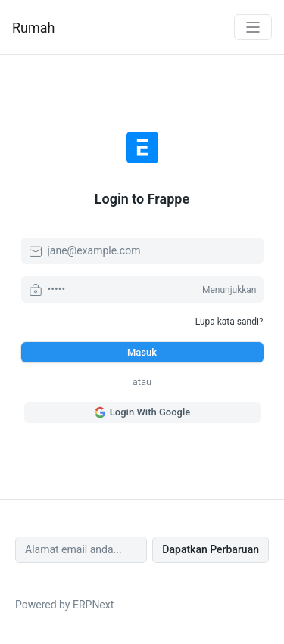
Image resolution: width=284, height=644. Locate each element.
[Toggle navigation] (253, 27)
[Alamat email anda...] (81, 550)
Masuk (142, 352)
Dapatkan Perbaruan (211, 549)
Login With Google (142, 412)
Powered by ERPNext (64, 605)
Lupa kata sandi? (229, 322)
